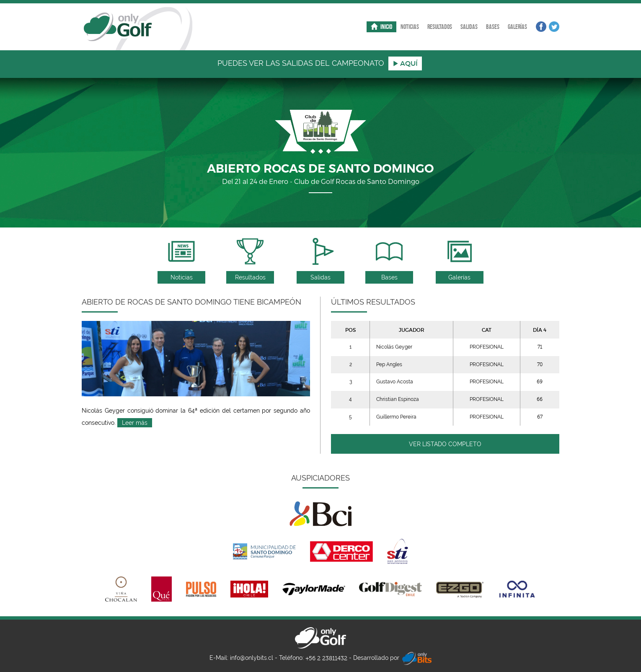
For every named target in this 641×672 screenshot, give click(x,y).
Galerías (517, 27)
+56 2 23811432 (326, 658)
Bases (493, 27)
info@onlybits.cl (252, 658)
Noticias (410, 27)
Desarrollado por (392, 658)
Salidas (469, 27)
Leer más (135, 423)
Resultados (440, 27)
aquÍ (405, 63)
